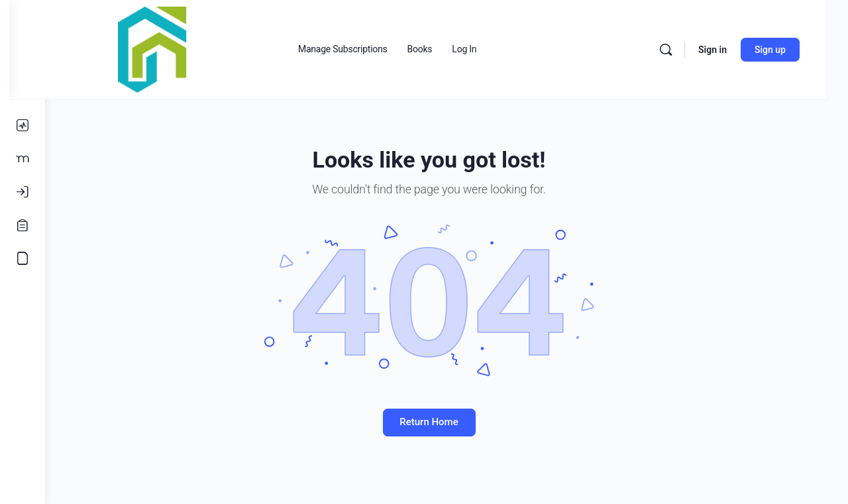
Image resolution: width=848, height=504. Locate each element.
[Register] (23, 225)
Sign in (734, 50)
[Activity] (23, 126)
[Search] (688, 50)
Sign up (792, 50)
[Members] (23, 159)
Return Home (447, 422)
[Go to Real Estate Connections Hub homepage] (187, 48)
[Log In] (23, 192)
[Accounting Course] (23, 258)
